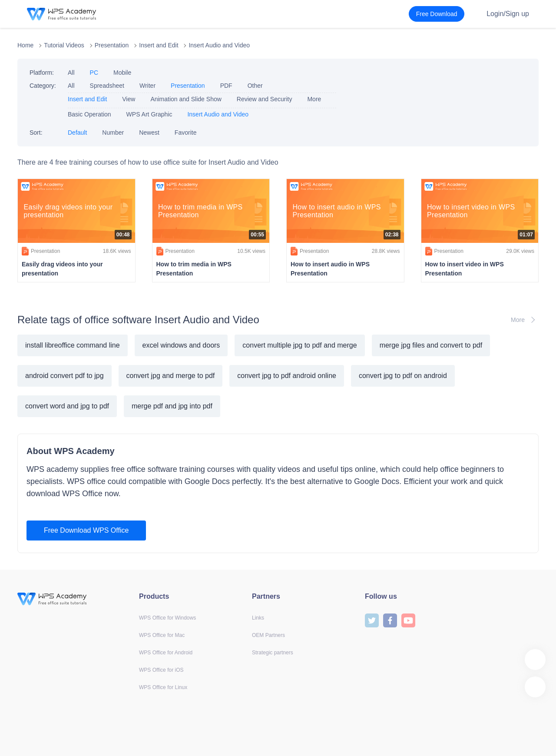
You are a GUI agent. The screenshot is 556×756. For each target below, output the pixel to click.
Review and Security (265, 99)
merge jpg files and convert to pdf (431, 345)
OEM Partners (268, 635)
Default (77, 133)
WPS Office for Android (166, 653)
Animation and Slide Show (186, 99)
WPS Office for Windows (167, 618)
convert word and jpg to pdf (67, 406)
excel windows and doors (181, 345)
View (129, 99)
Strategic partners (273, 653)
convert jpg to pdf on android (403, 376)
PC (94, 73)
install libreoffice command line (73, 345)
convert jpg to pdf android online (287, 376)
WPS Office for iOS (161, 670)
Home (25, 45)
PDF (226, 86)
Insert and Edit (159, 45)
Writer (147, 86)
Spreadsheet (107, 86)
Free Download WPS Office (86, 530)
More (314, 99)
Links (258, 618)
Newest (149, 133)
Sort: (36, 133)
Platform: (42, 73)
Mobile (122, 73)
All (71, 73)
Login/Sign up (508, 14)
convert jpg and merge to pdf (171, 376)
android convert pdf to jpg (65, 376)
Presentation (112, 45)
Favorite (186, 133)
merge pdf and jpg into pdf (172, 406)
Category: (43, 86)
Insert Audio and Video (219, 45)
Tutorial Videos (64, 45)
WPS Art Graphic (149, 114)
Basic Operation (89, 114)
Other (255, 86)
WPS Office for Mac (162, 635)
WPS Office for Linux (163, 687)
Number (113, 133)
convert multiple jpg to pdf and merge (300, 345)
